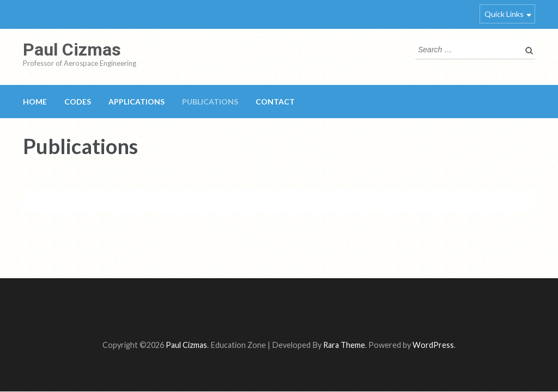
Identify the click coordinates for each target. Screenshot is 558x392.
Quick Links (504, 14)
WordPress (433, 345)
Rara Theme (344, 345)
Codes (78, 102)
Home (35, 102)
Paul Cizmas (72, 50)
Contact (275, 102)
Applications (137, 102)
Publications (210, 102)
